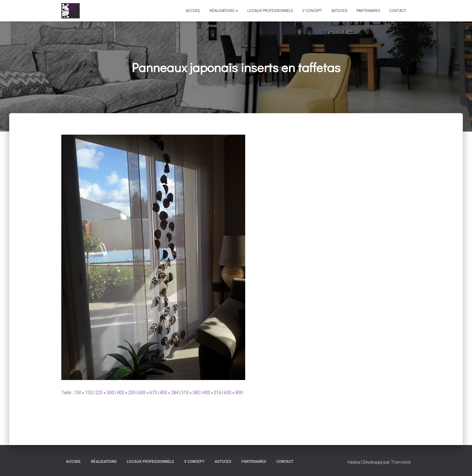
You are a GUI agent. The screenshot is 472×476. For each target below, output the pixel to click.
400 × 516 (212, 393)
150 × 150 (83, 393)
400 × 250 (126, 393)
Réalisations (224, 11)
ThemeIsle (401, 462)
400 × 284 (169, 393)
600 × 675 (148, 393)
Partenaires (368, 11)
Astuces (339, 11)
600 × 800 (233, 393)
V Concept (312, 11)
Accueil (193, 11)
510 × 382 (190, 393)
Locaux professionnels (270, 11)
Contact (398, 11)
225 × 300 (105, 393)
